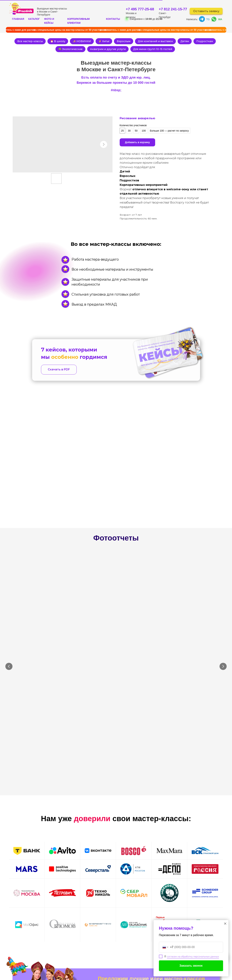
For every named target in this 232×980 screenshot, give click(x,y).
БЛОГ (129, 960)
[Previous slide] (9, 592)
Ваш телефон (108, 840)
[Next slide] (223, 592)
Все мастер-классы (39, 42)
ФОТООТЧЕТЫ (90, 954)
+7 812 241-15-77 (173, 9)
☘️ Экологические (82, 50)
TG (208, 19)
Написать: (192, 19)
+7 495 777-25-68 (140, 9)
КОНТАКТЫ (113, 19)
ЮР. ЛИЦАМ (113, 954)
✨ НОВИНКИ (93, 42)
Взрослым (137, 42)
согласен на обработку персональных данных (193, 957)
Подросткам (53, 50)
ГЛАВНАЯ (18, 19)
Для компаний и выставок (170, 42)
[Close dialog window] (225, 924)
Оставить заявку (164, 847)
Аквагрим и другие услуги (120, 50)
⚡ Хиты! (116, 42)
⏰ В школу (68, 42)
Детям (200, 42)
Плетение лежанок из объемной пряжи (86, 605)
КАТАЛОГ (34, 19)
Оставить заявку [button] (206, 11)
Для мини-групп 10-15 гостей (166, 50)
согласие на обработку (156, 857)
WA (220, 19)
